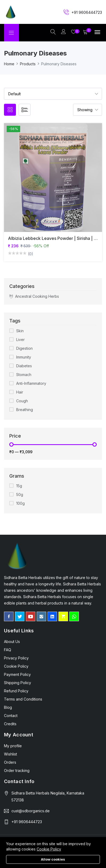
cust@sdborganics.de (31, 811)
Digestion (24, 348)
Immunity (24, 357)
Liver (20, 340)
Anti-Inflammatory (31, 383)
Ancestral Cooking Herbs (34, 296)
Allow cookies (53, 859)
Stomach (24, 375)
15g (19, 486)
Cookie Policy (49, 849)
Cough (22, 401)
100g (20, 503)
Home (9, 64)
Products (28, 64)
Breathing (25, 410)
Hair (20, 392)
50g (20, 495)
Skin (20, 331)
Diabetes (24, 366)
